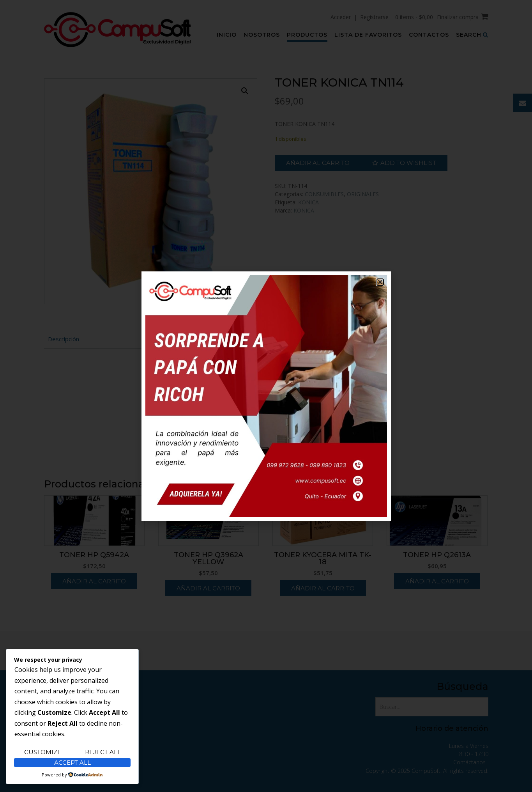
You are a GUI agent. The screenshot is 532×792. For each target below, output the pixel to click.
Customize (43, 752)
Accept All (72, 763)
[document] (266, 396)
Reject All (103, 752)
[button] (380, 282)
